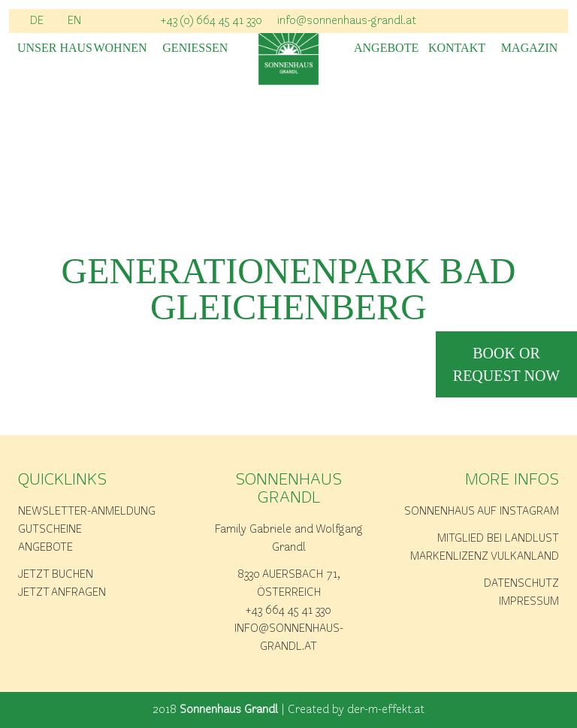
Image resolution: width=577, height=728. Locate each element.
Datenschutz (521, 584)
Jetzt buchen (56, 575)
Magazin (530, 48)
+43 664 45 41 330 (288, 611)
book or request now (506, 364)
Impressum (529, 602)
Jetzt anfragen (62, 593)
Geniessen (193, 48)
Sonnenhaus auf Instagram (482, 512)
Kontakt (457, 48)
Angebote (384, 48)
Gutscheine (50, 530)
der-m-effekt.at (386, 710)
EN (74, 21)
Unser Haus (48, 48)
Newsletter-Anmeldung (87, 512)
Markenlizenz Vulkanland (485, 557)
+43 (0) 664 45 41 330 (211, 21)
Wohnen (120, 48)
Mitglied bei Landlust (498, 539)
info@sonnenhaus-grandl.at (347, 21)
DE (37, 21)
